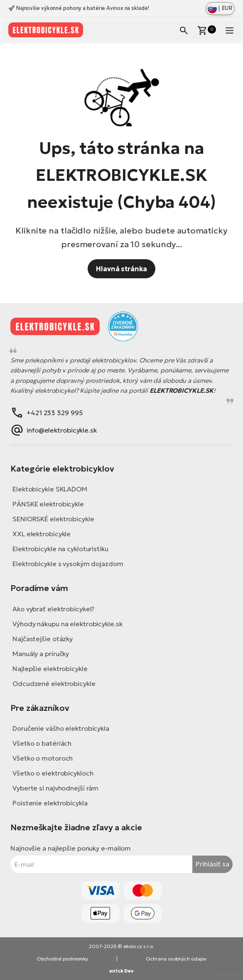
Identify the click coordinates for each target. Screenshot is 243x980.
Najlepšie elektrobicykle (50, 669)
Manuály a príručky (41, 654)
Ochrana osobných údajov (176, 959)
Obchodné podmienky (62, 959)
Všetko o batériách (42, 743)
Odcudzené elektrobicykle (54, 683)
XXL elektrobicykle (42, 534)
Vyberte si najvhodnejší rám (55, 788)
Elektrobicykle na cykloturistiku (60, 549)
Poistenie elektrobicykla (50, 803)
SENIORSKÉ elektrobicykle (53, 519)
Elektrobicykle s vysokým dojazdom (68, 564)
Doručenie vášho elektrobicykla (61, 728)
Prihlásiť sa (212, 864)
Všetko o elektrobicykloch (53, 773)
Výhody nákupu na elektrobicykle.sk (67, 624)
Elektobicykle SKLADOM (50, 489)
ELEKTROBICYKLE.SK (182, 390)
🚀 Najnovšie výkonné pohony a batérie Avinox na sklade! (79, 8)
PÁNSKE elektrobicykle (48, 504)
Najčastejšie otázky (43, 639)
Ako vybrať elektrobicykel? (53, 609)
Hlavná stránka (121, 269)
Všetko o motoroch (43, 758)
